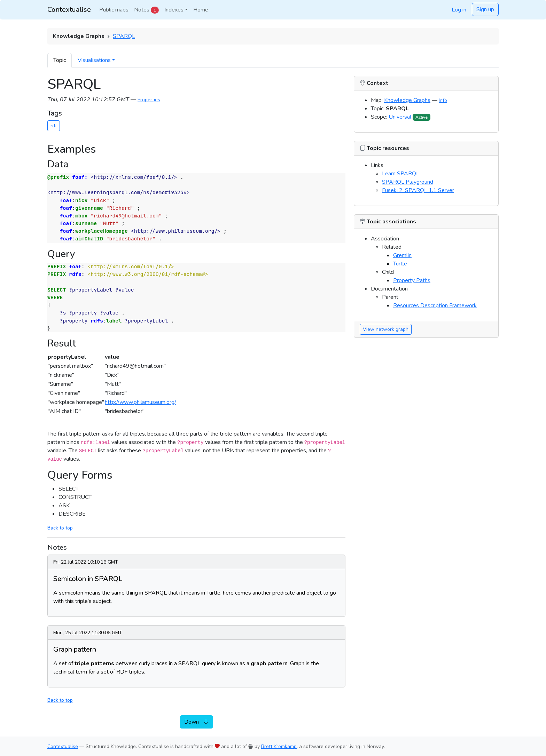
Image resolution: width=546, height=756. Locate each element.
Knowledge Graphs (407, 100)
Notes (146, 10)
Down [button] (196, 722)
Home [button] (201, 10)
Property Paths (412, 280)
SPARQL (124, 36)
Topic (60, 60)
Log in (459, 10)
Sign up (485, 9)
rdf (54, 126)
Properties (149, 100)
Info (443, 100)
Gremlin (402, 255)
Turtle (400, 264)
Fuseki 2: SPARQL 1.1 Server (418, 190)
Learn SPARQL (401, 174)
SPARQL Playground (408, 182)
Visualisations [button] (94, 60)
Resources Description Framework (435, 305)
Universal (400, 117)
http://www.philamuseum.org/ (141, 402)
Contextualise (69, 10)
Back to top (60, 528)
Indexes (174, 10)
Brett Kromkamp (279, 746)
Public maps (114, 10)
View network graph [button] (386, 329)
